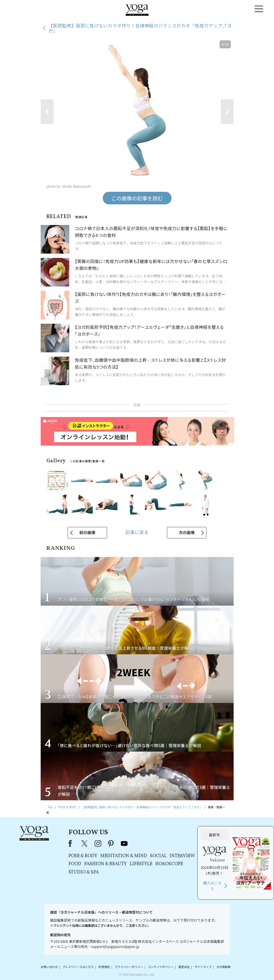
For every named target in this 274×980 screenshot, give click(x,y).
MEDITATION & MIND (124, 856)
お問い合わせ (49, 967)
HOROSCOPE (169, 864)
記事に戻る (137, 532)
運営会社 (184, 967)
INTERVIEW (182, 856)
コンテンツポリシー (161, 967)
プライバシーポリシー (129, 967)
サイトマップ (203, 967)
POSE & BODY (83, 856)
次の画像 (187, 532)
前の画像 (87, 532)
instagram (98, 843)
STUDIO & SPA (84, 872)
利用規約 (104, 967)
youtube (124, 843)
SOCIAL (158, 856)
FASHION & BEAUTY (106, 864)
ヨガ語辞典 (223, 967)
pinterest (111, 843)
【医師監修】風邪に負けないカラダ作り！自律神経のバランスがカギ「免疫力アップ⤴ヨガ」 (140, 28)
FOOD (75, 864)
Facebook (72, 843)
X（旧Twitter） (85, 843)
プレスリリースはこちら (78, 967)
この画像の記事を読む (137, 198)
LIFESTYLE (141, 864)
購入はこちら (212, 886)
